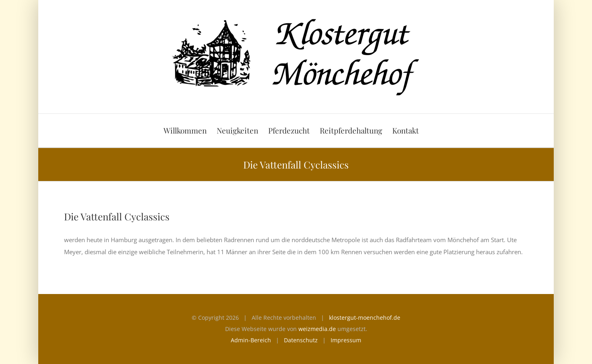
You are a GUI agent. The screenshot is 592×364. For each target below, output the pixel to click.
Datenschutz (301, 340)
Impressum (346, 340)
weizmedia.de (317, 329)
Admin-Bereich (251, 340)
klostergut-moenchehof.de (365, 318)
